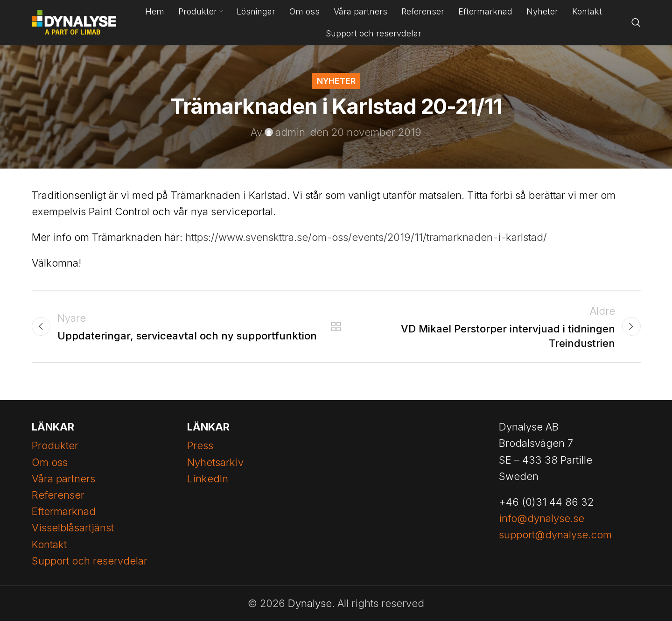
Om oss (50, 462)
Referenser (58, 495)
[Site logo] (74, 21)
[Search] (636, 22)
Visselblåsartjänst (73, 528)
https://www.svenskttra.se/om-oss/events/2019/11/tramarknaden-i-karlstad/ (366, 237)
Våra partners (63, 479)
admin (290, 132)
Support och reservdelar (90, 561)
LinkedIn (208, 479)
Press (200, 445)
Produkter (55, 445)
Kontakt (49, 544)
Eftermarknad (64, 511)
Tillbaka (336, 326)
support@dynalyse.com (555, 535)
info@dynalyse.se (542, 518)
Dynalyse (310, 603)
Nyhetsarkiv (215, 462)
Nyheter (336, 81)
